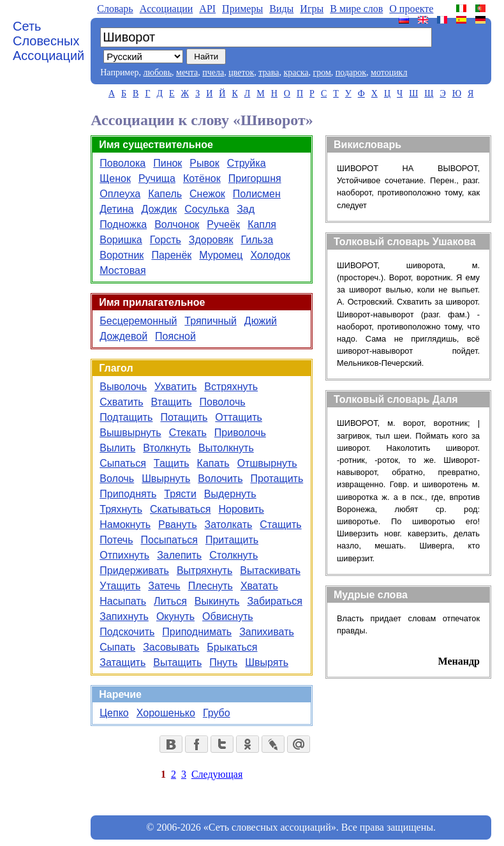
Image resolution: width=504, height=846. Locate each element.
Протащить (277, 479)
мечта (187, 72)
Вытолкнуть (226, 448)
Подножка (123, 224)
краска (296, 72)
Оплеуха (120, 194)
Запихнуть (124, 616)
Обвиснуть (228, 616)
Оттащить (239, 417)
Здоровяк (211, 240)
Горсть (166, 240)
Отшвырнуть (267, 463)
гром (322, 72)
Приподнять (128, 494)
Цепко (114, 713)
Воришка (121, 240)
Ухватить (175, 387)
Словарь (115, 9)
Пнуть (223, 662)
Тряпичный (210, 321)
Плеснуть (211, 586)
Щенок (115, 178)
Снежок (207, 194)
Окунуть (175, 616)
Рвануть (177, 525)
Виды (281, 9)
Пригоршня (255, 178)
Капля (262, 224)
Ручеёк (223, 224)
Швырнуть (166, 479)
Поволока (122, 163)
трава (269, 72)
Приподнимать (197, 632)
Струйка (247, 163)
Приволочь (240, 433)
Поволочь (223, 402)
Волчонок (177, 224)
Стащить (280, 525)
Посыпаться (169, 540)
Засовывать (171, 647)
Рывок (204, 163)
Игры (312, 9)
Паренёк (171, 255)
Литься (170, 601)
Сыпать (117, 647)
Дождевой (123, 336)
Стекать (188, 433)
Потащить (184, 417)
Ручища (157, 178)
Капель (165, 194)
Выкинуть (217, 601)
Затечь (164, 586)
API (207, 9)
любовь (157, 72)
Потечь (116, 540)
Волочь (117, 479)
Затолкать (229, 525)
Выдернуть (230, 494)
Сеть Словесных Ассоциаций (48, 41)
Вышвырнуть (130, 433)
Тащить (172, 463)
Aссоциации (167, 9)
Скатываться (180, 509)
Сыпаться (123, 463)
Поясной (175, 336)
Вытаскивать (270, 570)
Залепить (179, 555)
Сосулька (207, 209)
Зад (246, 209)
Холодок (271, 255)
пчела (213, 72)
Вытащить (177, 662)
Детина (116, 209)
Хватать (259, 586)
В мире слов (356, 9)
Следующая (217, 774)
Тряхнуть (121, 509)
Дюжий (261, 321)
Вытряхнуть (204, 570)
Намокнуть (125, 525)
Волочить (220, 479)
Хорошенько (166, 713)
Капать (213, 463)
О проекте (411, 9)
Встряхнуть (231, 387)
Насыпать (123, 601)
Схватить (121, 402)
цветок (241, 72)
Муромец (221, 255)
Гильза (257, 240)
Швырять (267, 662)
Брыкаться (232, 647)
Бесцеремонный (138, 321)
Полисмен (257, 194)
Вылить (117, 448)
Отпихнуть (124, 555)
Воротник (122, 255)
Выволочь (123, 387)
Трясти (180, 494)
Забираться (274, 601)
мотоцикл (389, 72)
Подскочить (127, 632)
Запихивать (267, 632)
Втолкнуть (167, 448)
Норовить (241, 509)
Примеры (242, 9)
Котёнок (202, 178)
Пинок (167, 163)
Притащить (232, 540)
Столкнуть (233, 555)
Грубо (217, 713)
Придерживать (134, 570)
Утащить (120, 586)
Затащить (122, 662)
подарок (351, 72)
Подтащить (126, 417)
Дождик (159, 209)
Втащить (172, 402)
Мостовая (122, 270)
